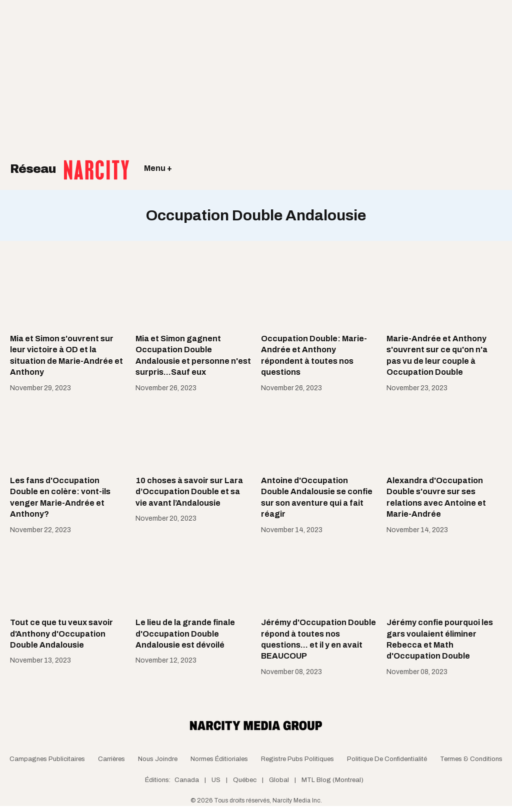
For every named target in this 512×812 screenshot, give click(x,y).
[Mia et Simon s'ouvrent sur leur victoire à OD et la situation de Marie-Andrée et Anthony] (68, 293)
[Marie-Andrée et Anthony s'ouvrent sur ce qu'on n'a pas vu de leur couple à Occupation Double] (444, 293)
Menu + (158, 168)
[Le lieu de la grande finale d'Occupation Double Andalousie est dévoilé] (193, 577)
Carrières (111, 759)
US (216, 780)
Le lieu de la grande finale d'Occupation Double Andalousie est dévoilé (185, 634)
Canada (187, 780)
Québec (245, 780)
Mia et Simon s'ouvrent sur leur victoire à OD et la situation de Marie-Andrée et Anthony (66, 355)
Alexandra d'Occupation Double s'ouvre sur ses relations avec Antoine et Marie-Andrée (436, 497)
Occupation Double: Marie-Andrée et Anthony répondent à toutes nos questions (314, 355)
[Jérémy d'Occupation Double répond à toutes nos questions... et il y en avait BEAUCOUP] (319, 577)
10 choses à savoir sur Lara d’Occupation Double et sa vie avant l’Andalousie (189, 492)
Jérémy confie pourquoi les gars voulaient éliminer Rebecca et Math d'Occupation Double (440, 639)
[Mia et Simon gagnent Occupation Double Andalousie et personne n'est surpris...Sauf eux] (193, 293)
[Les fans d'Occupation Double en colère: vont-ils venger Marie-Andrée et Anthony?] (68, 435)
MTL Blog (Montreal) (332, 780)
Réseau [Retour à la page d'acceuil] (69, 162)
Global (279, 780)
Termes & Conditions (471, 759)
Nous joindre (158, 759)
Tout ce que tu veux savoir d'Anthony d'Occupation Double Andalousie (61, 634)
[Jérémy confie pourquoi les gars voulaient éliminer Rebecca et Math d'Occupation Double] (444, 577)
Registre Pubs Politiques (297, 759)
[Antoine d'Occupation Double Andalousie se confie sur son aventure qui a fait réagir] (319, 435)
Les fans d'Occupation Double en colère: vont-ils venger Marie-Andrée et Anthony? (60, 497)
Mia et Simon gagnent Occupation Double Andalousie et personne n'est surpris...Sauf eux (193, 355)
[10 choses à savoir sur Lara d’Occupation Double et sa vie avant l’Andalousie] (193, 435)
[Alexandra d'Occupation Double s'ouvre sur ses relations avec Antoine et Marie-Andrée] (444, 435)
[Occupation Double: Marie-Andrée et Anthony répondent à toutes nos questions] (319, 293)
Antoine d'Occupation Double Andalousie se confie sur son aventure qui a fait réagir (317, 497)
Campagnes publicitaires (47, 759)
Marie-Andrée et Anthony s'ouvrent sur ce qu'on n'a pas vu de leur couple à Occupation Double (437, 355)
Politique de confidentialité (387, 759)
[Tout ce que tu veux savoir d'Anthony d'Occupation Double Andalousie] (68, 577)
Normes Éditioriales (219, 759)
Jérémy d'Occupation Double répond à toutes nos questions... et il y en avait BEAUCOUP (318, 639)
